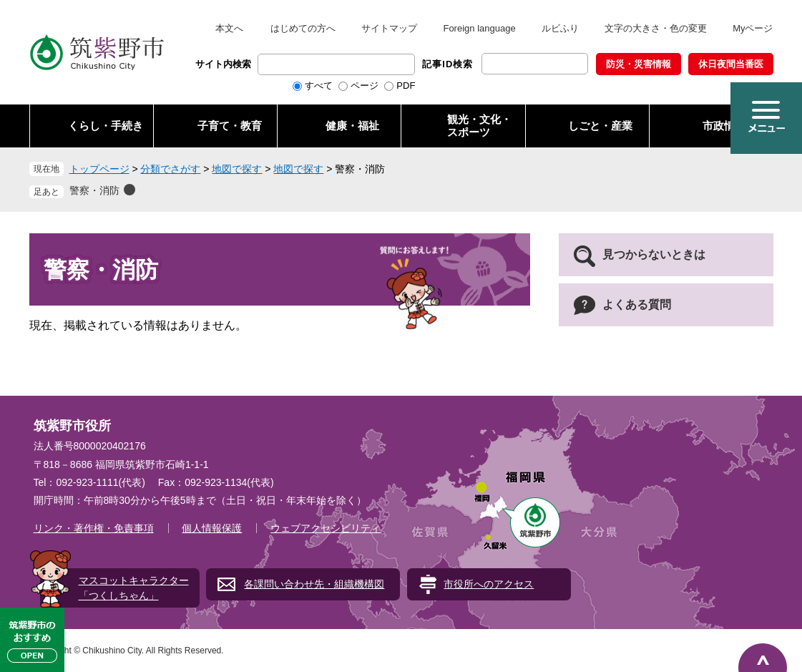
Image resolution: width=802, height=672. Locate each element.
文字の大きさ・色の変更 (656, 28)
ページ (365, 86)
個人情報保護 (212, 528)
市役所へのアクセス (489, 584)
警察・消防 (94, 190)
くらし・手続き (106, 126)
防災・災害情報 (639, 64)
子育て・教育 (230, 126)
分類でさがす (170, 169)
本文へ (229, 28)
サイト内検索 (223, 64)
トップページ (99, 169)
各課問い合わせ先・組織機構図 (314, 584)
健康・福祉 (352, 126)
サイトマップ (389, 28)
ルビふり (560, 28)
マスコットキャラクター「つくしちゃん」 (134, 588)
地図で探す (237, 169)
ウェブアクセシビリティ (326, 528)
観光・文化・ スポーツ (479, 126)
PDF (406, 86)
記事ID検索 (448, 64)
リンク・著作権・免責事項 (94, 528)
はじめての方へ (303, 28)
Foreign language (479, 28)
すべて (319, 86)
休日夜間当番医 (731, 64)
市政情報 (724, 126)
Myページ (753, 28)
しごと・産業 (600, 126)
